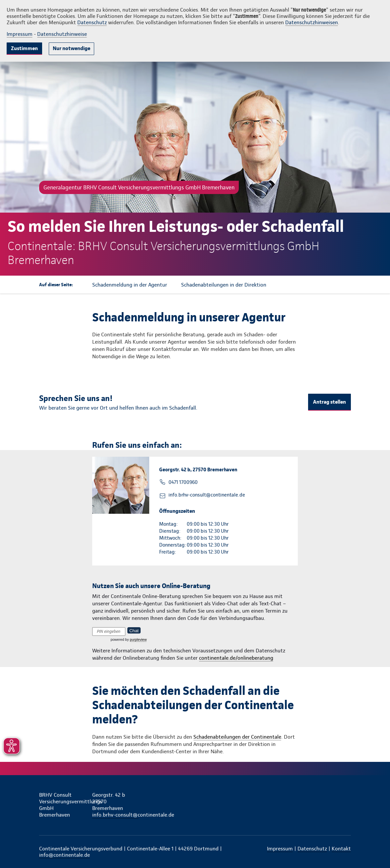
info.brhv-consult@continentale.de (207, 495)
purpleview (138, 639)
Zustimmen (24, 48)
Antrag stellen (329, 402)
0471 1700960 (183, 482)
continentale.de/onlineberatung (236, 658)
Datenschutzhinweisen (312, 22)
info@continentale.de (65, 855)
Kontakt (341, 849)
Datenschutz (92, 22)
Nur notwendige (71, 48)
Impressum (20, 34)
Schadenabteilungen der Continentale (237, 737)
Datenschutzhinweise (62, 34)
